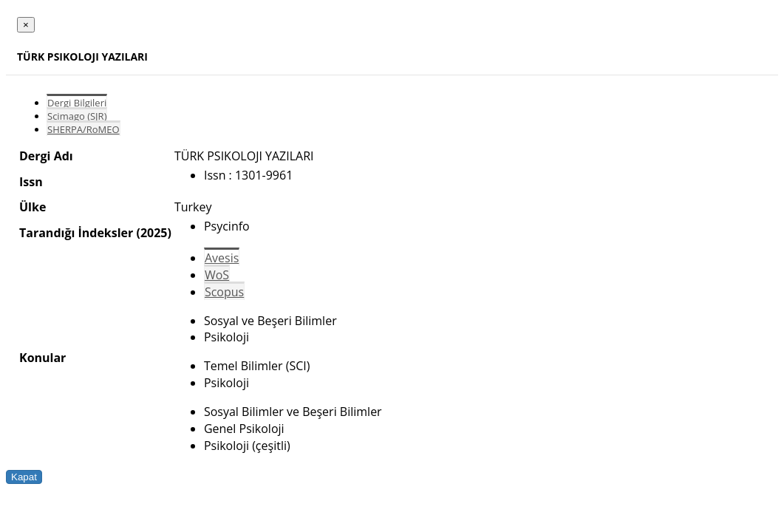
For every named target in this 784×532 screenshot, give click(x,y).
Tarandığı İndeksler (76, 233)
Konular (42, 358)
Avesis (222, 258)
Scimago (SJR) (77, 116)
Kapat (24, 477)
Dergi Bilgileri (77, 103)
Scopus (224, 292)
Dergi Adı (46, 156)
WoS (217, 275)
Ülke (33, 207)
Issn (31, 182)
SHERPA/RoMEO (83, 129)
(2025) (153, 233)
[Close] (26, 25)
